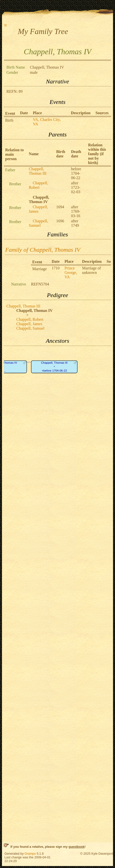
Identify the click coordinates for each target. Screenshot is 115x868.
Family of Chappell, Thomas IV (43, 250)
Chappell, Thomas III (38, 171)
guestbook (77, 847)
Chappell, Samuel (38, 223)
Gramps (30, 854)
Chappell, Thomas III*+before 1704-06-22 (54, 367)
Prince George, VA (71, 273)
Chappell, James (38, 209)
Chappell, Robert (38, 185)
